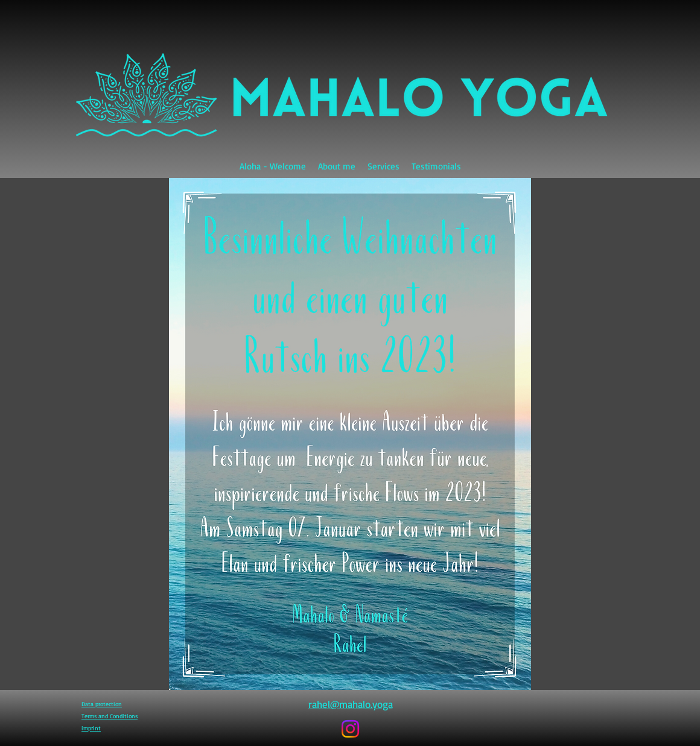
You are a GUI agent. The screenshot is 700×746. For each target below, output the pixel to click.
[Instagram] (350, 729)
